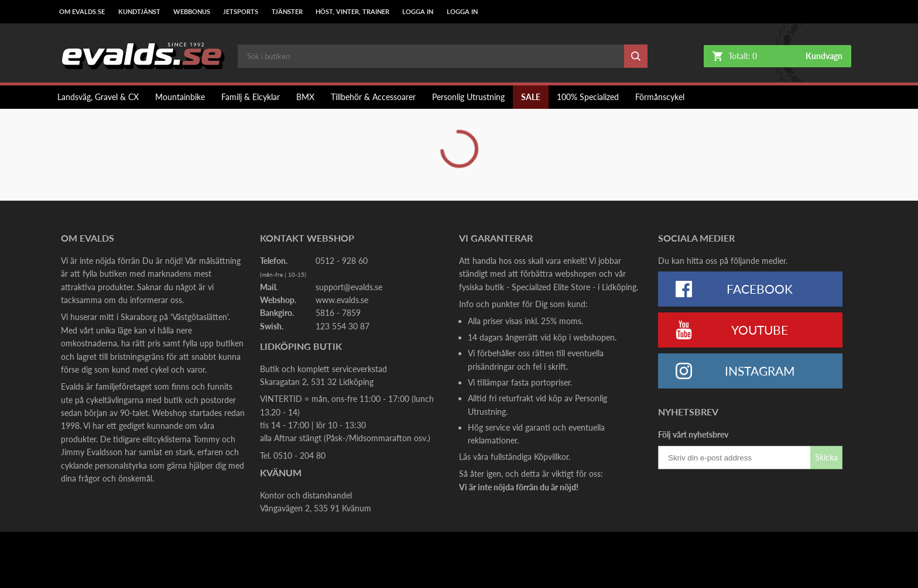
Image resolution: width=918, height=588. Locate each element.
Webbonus (192, 12)
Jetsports (241, 12)
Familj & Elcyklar (251, 97)
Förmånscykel (660, 97)
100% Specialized (588, 97)
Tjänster (287, 12)
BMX (305, 97)
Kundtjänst (139, 12)
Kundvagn (824, 56)
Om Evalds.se (82, 12)
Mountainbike (180, 97)
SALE (531, 97)
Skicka (826, 457)
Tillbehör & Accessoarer (373, 97)
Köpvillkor (551, 457)
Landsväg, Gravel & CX (98, 97)
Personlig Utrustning (468, 97)
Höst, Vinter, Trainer (352, 12)
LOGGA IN (418, 12)
